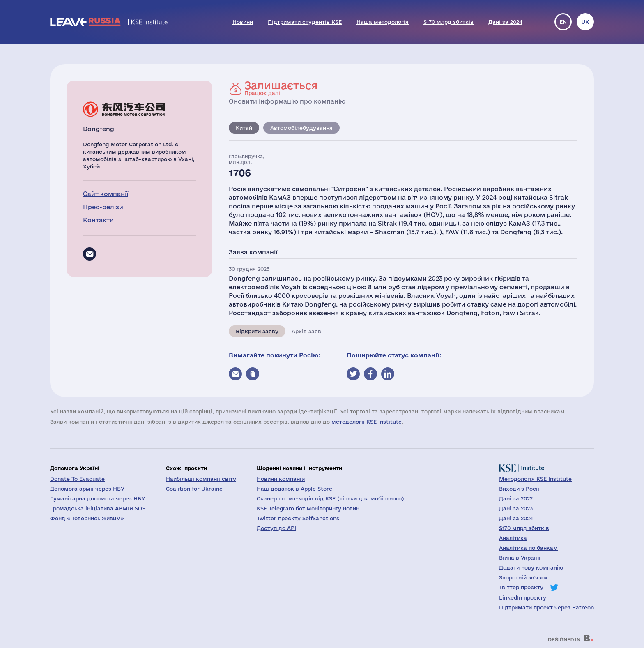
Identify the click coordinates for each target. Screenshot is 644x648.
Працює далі (281, 88)
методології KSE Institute (367, 422)
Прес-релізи (103, 207)
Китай (244, 128)
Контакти (98, 220)
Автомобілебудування (301, 128)
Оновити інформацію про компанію (287, 101)
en (563, 22)
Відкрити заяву (257, 331)
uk (585, 22)
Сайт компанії (106, 194)
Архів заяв (306, 331)
